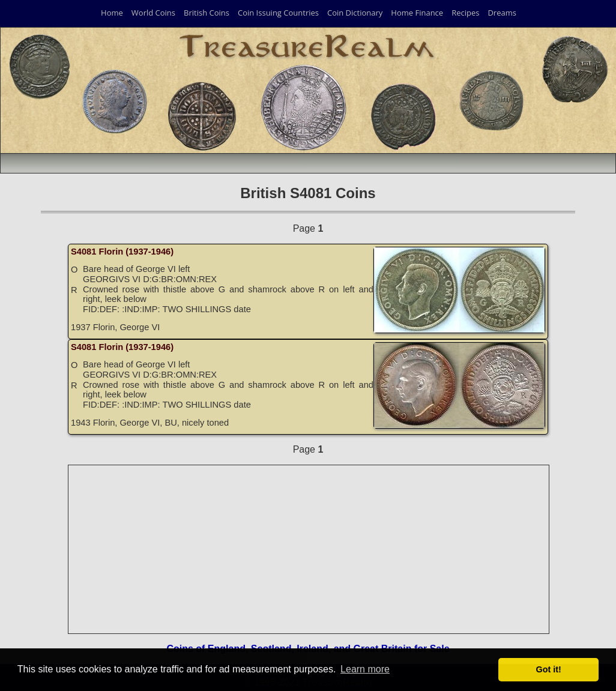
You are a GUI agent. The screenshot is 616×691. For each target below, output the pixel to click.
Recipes (465, 13)
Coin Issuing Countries (278, 13)
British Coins (207, 13)
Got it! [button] (549, 669)
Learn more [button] (365, 669)
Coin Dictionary (355, 13)
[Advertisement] (309, 549)
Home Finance (417, 13)
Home (112, 13)
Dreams (502, 13)
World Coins (153, 13)
